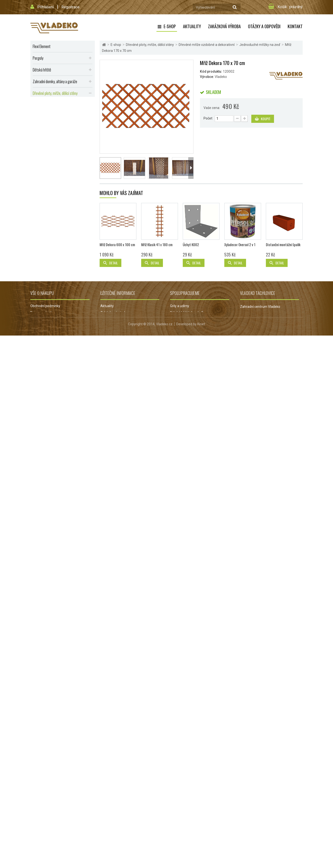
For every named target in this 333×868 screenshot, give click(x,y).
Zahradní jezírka (182, 825)
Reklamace (109, 832)
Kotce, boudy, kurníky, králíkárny (55, 188)
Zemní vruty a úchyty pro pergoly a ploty (63, 153)
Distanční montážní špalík (283, 750)
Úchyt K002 (191, 750)
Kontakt (295, 26)
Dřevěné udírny (43, 223)
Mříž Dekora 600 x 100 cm (117, 750)
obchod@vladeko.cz (261, 837)
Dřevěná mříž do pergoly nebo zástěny (61, 110)
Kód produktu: (211, 71)
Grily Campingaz (182, 832)
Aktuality (192, 26)
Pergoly (38, 58)
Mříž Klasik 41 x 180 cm (157, 750)
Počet (208, 118)
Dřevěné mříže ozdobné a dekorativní (61, 117)
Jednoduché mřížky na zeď (56, 125)
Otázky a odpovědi (264, 26)
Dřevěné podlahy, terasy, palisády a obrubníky (57, 249)
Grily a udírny (180, 812)
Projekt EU (108, 838)
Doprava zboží (41, 818)
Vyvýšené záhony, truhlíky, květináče (57, 200)
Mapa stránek (41, 838)
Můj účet (37, 832)
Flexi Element (42, 46)
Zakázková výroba (224, 26)
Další (191, 168)
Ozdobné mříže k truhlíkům (57, 138)
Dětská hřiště (42, 70)
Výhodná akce (42, 263)
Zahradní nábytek (45, 165)
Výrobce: (207, 77)
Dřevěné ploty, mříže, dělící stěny (55, 93)
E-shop (170, 26)
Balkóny (38, 176)
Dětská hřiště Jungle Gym (189, 818)
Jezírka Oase (180, 838)
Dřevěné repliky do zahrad (50, 235)
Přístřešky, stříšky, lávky (49, 212)
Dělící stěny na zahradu (51, 146)
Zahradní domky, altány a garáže (55, 81)
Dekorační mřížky (50, 131)
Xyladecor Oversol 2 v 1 (240, 750)
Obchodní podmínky (45, 812)
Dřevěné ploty (45, 103)
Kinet (201, 857)
